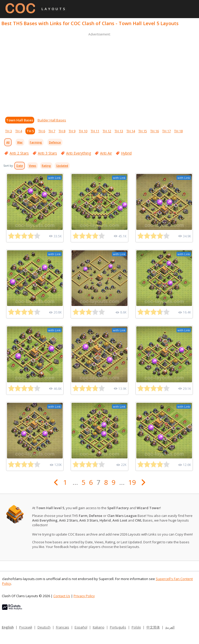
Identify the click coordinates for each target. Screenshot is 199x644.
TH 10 (83, 131)
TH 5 (30, 131)
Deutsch (44, 627)
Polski (136, 627)
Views (33, 166)
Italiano (99, 627)
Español (81, 627)
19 (132, 482)
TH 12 (107, 131)
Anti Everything (79, 153)
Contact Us (62, 596)
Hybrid (126, 153)
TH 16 (155, 131)
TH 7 (52, 131)
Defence (55, 142)
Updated (62, 166)
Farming (36, 142)
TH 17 (166, 131)
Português (118, 627)
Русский (26, 627)
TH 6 (42, 131)
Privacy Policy (84, 596)
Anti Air (106, 153)
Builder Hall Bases (52, 120)
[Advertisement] (99, 74)
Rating (46, 166)
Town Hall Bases (20, 120)
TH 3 (9, 131)
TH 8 (62, 131)
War (20, 142)
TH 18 (178, 131)
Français (63, 627)
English (8, 627)
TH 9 (72, 131)
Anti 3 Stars (47, 153)
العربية (170, 627)
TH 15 (143, 131)
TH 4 (19, 131)
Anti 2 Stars (19, 153)
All (8, 142)
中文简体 (153, 627)
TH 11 (95, 131)
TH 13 (119, 131)
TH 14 (131, 131)
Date (20, 166)
